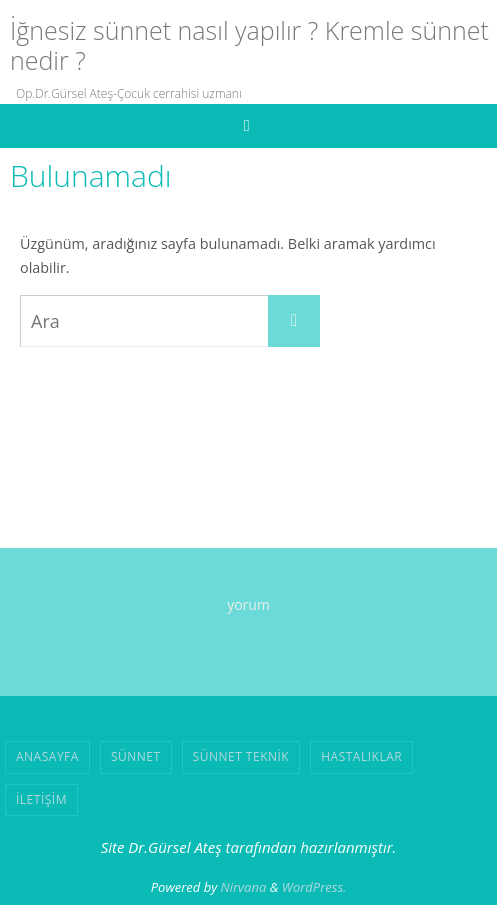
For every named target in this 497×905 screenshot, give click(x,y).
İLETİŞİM (41, 799)
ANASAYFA (47, 756)
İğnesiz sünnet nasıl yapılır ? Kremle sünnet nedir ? (249, 45)
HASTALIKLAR (361, 756)
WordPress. (314, 887)
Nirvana (244, 887)
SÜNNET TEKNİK (241, 756)
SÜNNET (136, 756)
